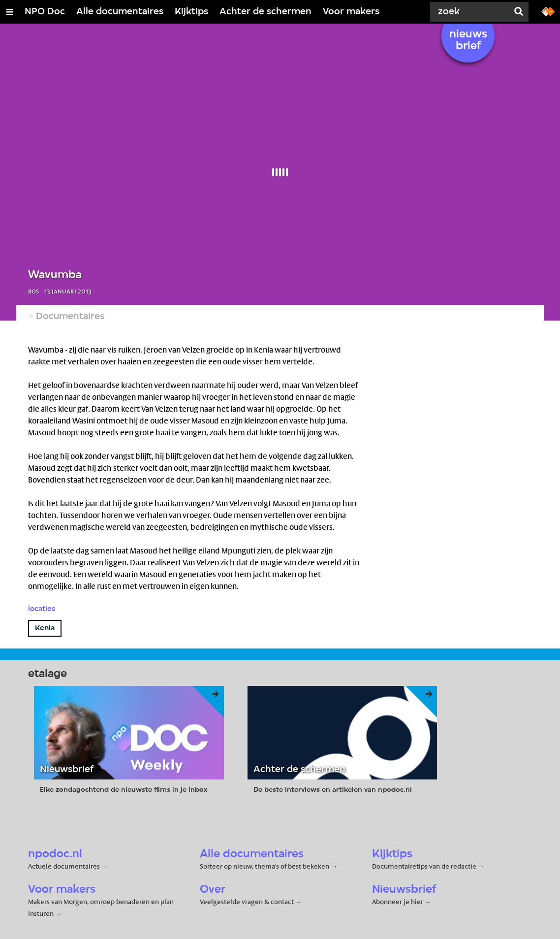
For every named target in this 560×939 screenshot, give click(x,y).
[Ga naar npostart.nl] (548, 11)
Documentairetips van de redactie (424, 866)
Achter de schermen (265, 12)
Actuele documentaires (64, 866)
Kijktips (191, 12)
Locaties (42, 609)
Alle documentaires (120, 12)
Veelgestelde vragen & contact (247, 902)
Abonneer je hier (398, 902)
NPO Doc (45, 12)
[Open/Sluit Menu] (10, 12)
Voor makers (351, 12)
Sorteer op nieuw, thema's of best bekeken (264, 866)
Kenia (45, 628)
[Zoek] (471, 12)
